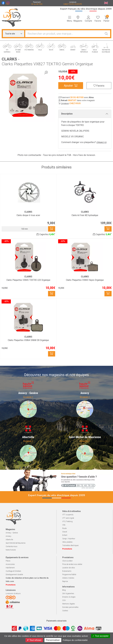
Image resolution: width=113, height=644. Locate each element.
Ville (64, 525)
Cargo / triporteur (69, 539)
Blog (64, 590)
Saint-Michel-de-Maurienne (16, 543)
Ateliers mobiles (68, 578)
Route (64, 528)
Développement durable (14, 575)
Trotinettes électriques (70, 545)
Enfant (65, 535)
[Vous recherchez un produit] (64, 34)
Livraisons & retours (13, 594)
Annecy (8, 536)
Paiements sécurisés (56, 621)
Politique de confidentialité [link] (75, 640)
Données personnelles (70, 607)
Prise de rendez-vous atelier (72, 564)
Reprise (65, 581)
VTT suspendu (68, 515)
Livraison (65, 103)
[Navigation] (70, 19)
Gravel (65, 532)
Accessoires (10, 564)
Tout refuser (34, 640)
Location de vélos (69, 568)
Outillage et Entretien (13, 571)
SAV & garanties (68, 594)
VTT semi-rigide (68, 518)
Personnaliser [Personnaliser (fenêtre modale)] (53, 640)
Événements (67, 571)
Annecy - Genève (12, 533)
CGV (64, 600)
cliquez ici (102, 142)
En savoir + (28, 397)
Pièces (8, 561)
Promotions (67, 549)
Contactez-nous (12, 546)
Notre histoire (11, 550)
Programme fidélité (69, 575)
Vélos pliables (67, 542)
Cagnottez (46, 234)
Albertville (9, 540)
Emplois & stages (69, 597)
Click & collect (67, 561)
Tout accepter (101, 636)
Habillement (10, 568)
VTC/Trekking (67, 522)
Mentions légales (69, 604)
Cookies (65, 611)
